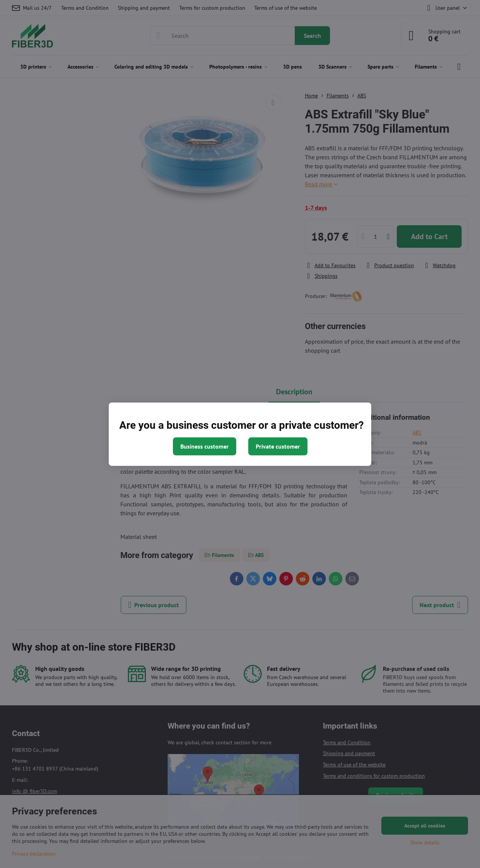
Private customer (278, 446)
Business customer (205, 446)
